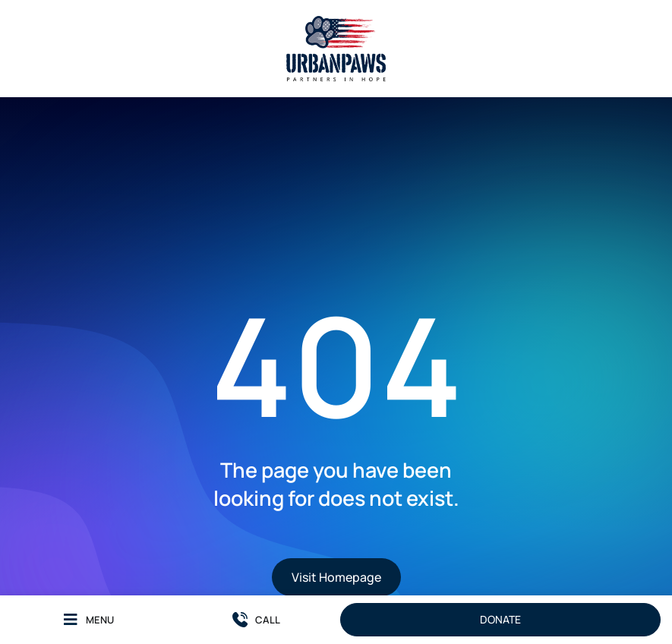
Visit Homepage (336, 577)
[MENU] (71, 620)
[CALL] (240, 620)
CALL (268, 620)
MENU (100, 620)
